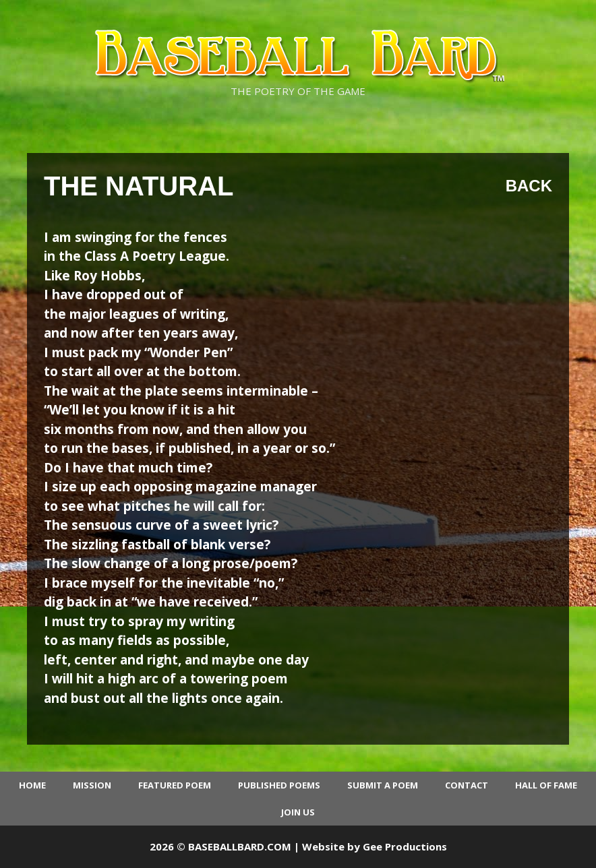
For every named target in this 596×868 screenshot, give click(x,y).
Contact (467, 785)
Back (529, 186)
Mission (92, 785)
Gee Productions (405, 846)
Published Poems (279, 785)
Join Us (298, 812)
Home (32, 785)
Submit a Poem (383, 785)
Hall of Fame (546, 785)
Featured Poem (175, 785)
